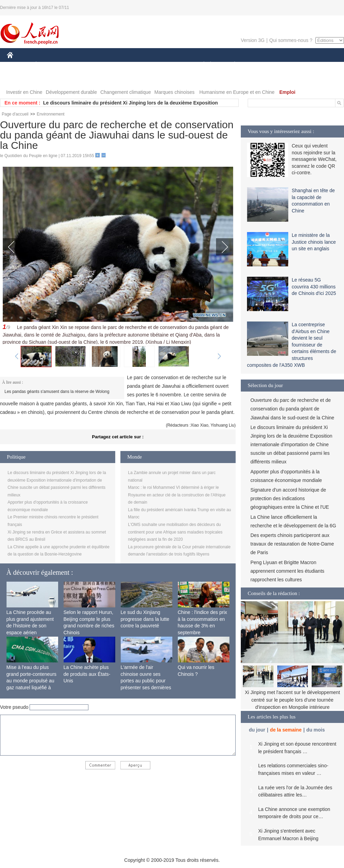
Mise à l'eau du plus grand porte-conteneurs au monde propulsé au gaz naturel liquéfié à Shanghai (32, 681)
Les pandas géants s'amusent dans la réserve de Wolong (57, 392)
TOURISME (288, 65)
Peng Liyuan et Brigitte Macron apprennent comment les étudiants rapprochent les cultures (287, 571)
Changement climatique (126, 92)
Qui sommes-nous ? (291, 40)
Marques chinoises (175, 92)
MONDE (80, 65)
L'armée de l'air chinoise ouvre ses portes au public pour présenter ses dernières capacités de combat (146, 681)
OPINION (320, 65)
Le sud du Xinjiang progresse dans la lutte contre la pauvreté (145, 619)
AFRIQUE (109, 65)
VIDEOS (49, 79)
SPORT (259, 65)
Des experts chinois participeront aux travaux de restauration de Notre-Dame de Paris (292, 544)
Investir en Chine (24, 92)
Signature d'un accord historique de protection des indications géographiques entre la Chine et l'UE (290, 498)
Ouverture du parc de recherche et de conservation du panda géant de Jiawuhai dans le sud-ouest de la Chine (292, 409)
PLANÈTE (231, 65)
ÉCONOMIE (49, 65)
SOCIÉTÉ (201, 65)
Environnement (51, 114)
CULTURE (170, 65)
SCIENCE (139, 65)
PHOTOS (21, 79)
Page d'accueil (15, 114)
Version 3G (253, 40)
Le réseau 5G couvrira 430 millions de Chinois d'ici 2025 (314, 287)
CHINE (19, 65)
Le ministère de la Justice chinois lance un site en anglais (314, 242)
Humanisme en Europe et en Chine (237, 92)
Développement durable (71, 92)
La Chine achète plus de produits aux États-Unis (87, 674)
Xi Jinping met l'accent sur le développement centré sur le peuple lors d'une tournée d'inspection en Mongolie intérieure (293, 700)
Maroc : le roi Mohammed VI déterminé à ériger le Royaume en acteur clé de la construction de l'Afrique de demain (177, 495)
